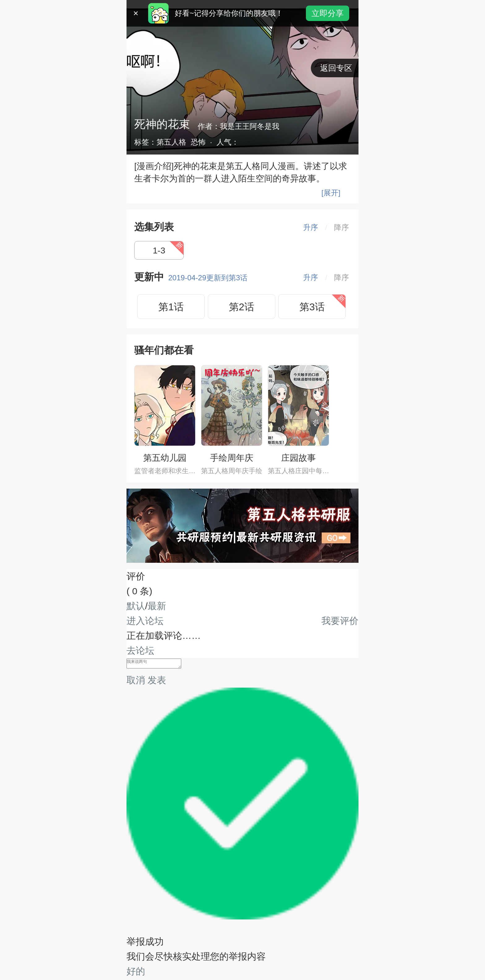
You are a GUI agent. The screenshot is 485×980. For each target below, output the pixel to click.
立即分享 (328, 13)
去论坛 (140, 650)
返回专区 (336, 68)
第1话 (171, 307)
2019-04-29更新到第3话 (208, 278)
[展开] (331, 193)
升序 (311, 227)
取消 (136, 681)
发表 (157, 681)
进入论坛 (145, 621)
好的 (136, 972)
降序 (341, 227)
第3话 (312, 307)
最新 (157, 606)
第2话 (242, 307)
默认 (136, 606)
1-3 (159, 250)
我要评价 (340, 621)
